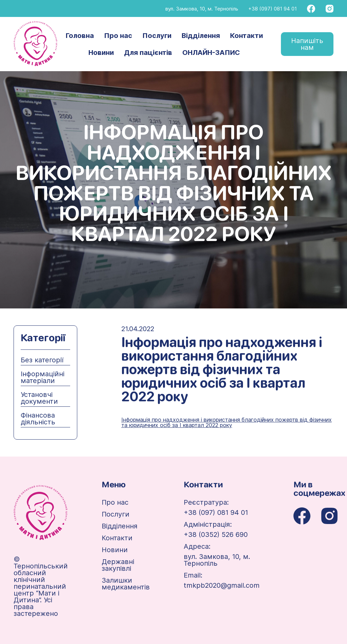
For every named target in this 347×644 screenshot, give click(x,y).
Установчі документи (39, 398)
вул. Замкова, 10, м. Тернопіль (202, 9)
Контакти (247, 36)
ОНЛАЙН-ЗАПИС (211, 53)
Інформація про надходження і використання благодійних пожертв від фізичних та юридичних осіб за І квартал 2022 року (227, 422)
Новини (101, 53)
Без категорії (42, 360)
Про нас (118, 36)
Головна (80, 36)
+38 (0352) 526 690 (216, 535)
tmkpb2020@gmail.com (222, 585)
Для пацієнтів (148, 53)
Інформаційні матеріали (43, 377)
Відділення (201, 36)
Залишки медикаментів (126, 584)
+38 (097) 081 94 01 (273, 9)
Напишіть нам (307, 44)
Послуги (157, 36)
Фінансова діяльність (38, 419)
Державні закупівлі (118, 565)
